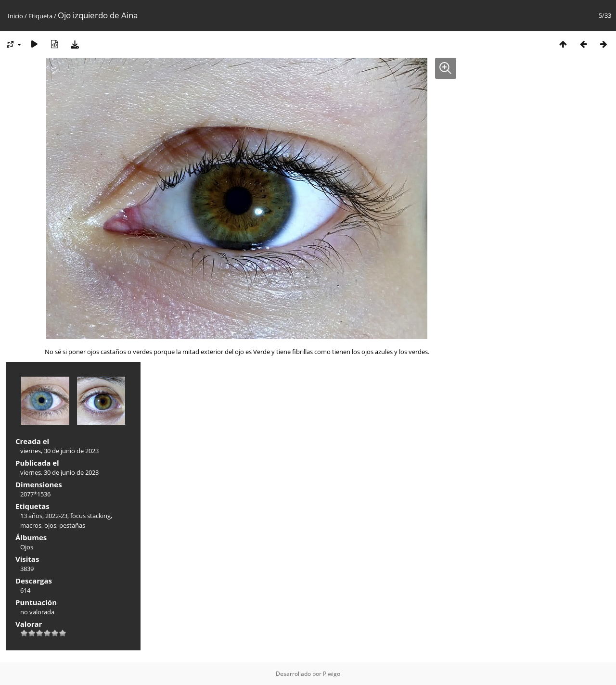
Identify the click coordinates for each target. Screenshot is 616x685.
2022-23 (56, 516)
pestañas (72, 525)
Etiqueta (40, 16)
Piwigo (332, 674)
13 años (31, 516)
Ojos (27, 547)
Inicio (15, 16)
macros (31, 525)
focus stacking (90, 516)
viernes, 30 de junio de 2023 (59, 451)
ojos (50, 525)
